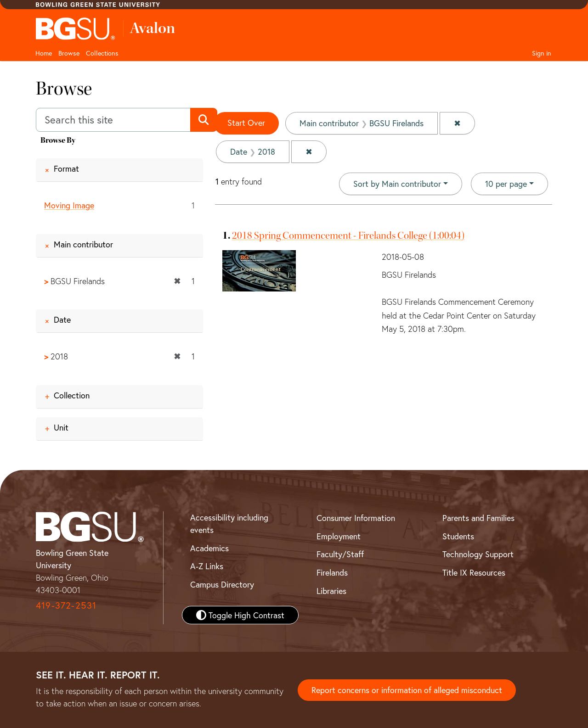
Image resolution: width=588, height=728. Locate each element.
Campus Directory (222, 584)
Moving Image (69, 205)
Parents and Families (478, 518)
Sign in (542, 53)
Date (62, 319)
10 (506, 183)
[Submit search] (204, 120)
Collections (102, 53)
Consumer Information (356, 518)
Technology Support (478, 554)
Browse (69, 53)
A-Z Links (207, 566)
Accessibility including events (229, 524)
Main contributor (83, 244)
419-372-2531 (66, 605)
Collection (72, 395)
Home (44, 53)
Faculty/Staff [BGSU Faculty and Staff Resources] (340, 554)
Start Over (246, 123)
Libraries (331, 591)
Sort (397, 184)
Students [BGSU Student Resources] (458, 536)
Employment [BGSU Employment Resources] (339, 536)
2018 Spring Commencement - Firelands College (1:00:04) (348, 235)
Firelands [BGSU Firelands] (332, 572)
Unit (61, 427)
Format (66, 168)
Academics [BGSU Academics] (209, 548)
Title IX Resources (474, 572)
